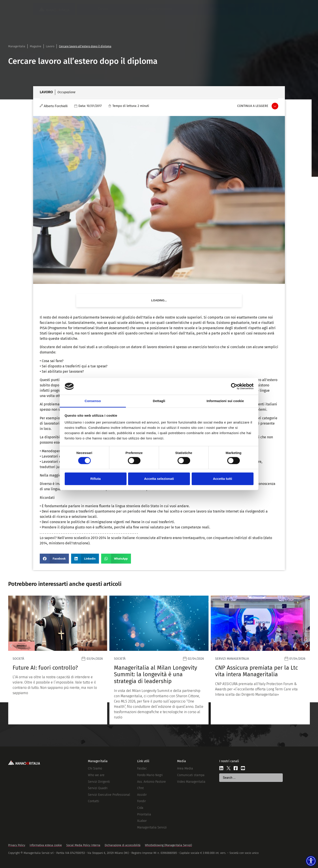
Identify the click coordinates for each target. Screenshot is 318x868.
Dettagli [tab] (159, 401)
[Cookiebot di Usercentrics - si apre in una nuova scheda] (234, 386)
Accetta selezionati (159, 479)
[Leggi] (144, 660)
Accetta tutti (222, 479)
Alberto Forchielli (56, 106)
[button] (54, 559)
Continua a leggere (253, 106)
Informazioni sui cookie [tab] (225, 401)
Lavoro (50, 46)
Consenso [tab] (93, 401)
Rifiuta (96, 479)
